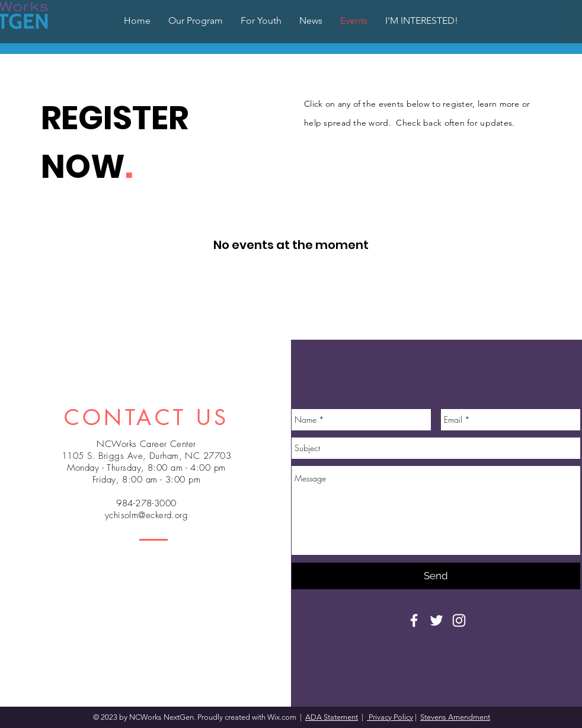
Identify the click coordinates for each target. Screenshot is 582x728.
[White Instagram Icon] (459, 620)
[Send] (436, 576)
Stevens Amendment (455, 717)
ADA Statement (332, 717)
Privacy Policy (390, 717)
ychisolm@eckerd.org (147, 515)
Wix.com (283, 717)
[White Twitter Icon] (436, 620)
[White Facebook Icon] (414, 620)
